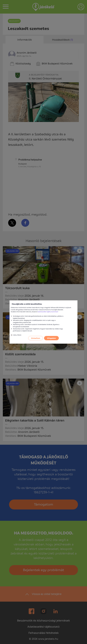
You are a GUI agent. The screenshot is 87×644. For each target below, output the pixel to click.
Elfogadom (51, 338)
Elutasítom (36, 338)
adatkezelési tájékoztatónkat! (48, 312)
